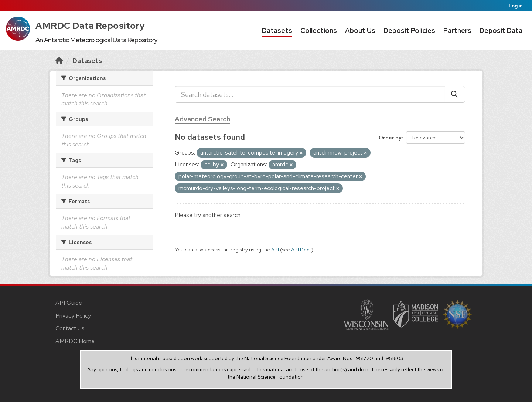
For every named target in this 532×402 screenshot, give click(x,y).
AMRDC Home (75, 341)
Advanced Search (202, 119)
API (275, 250)
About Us (360, 31)
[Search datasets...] (310, 94)
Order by (390, 138)
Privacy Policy (73, 316)
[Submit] (455, 94)
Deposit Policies (409, 31)
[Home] (59, 60)
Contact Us (70, 328)
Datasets (277, 31)
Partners (457, 31)
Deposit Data (501, 31)
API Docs (301, 250)
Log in (516, 6)
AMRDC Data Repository (90, 26)
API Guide (69, 303)
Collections (319, 31)
